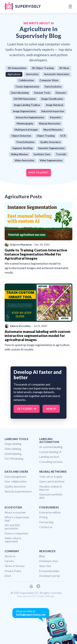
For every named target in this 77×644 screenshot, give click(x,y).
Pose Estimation (25, 142)
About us (10, 556)
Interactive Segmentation (30, 117)
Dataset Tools (42, 93)
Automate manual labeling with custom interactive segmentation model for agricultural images (37, 336)
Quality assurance (15, 486)
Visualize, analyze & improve (51, 488)
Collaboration (26, 80)
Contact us (46, 527)
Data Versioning (20, 93)
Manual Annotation (50, 123)
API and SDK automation (12, 527)
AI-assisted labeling (51, 447)
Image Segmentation (24, 111)
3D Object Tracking (43, 68)
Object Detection (21, 136)
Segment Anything (22, 148)
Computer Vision (49, 80)
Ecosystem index (49, 571)
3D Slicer (64, 68)
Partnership (46, 522)
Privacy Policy (13, 571)
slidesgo (50, 596)
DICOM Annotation (25, 99)
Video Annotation (24, 160)
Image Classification (52, 99)
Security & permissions (18, 491)
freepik (40, 596)
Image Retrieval (55, 105)
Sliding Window (19, 154)
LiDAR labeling (13, 454)
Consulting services (51, 462)
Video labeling (13, 449)
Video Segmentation (51, 160)
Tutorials (61, 154)
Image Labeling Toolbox (27, 105)
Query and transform (52, 481)
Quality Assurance (50, 142)
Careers (9, 561)
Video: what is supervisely (13, 540)
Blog (42, 556)
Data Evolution (53, 87)
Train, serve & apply (51, 477)
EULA (8, 576)
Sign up (51, 409)
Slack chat (45, 566)
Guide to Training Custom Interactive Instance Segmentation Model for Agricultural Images (36, 254)
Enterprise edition (50, 512)
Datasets (61, 93)
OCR (63, 136)
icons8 (31, 596)
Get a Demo (25, 409)
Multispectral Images (26, 130)
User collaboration (16, 481)
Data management (15, 477)
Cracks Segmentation (27, 87)
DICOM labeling (14, 459)
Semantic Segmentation (51, 148)
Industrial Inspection (53, 111)
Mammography (25, 123)
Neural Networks (53, 130)
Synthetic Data (42, 154)
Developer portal (49, 576)
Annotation (32, 74)
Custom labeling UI (50, 452)
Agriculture (14, 74)
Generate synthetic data (51, 496)
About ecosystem (15, 512)
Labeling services (49, 457)
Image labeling (13, 444)
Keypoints (56, 117)
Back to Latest (39, 172)
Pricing (43, 517)
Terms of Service (15, 566)
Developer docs (49, 561)
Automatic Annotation (57, 74)
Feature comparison (16, 533)
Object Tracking (46, 136)
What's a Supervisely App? (17, 519)
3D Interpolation (17, 68)
